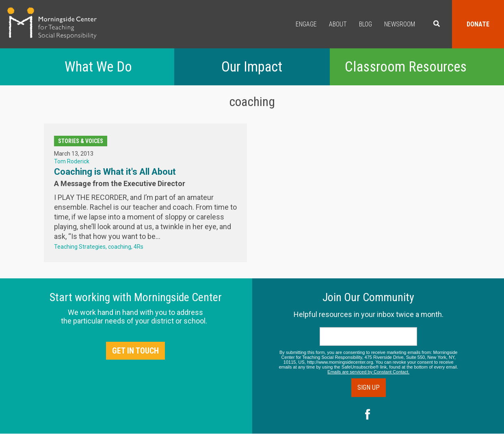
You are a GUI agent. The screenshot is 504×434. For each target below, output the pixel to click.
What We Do (98, 67)
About (338, 24)
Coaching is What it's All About (115, 172)
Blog (366, 24)
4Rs (138, 247)
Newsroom (400, 24)
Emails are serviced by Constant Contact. (368, 372)
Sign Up (369, 387)
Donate (478, 24)
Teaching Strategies (80, 247)
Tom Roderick (72, 161)
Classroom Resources (406, 67)
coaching (120, 247)
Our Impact (252, 67)
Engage (306, 24)
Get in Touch (135, 351)
